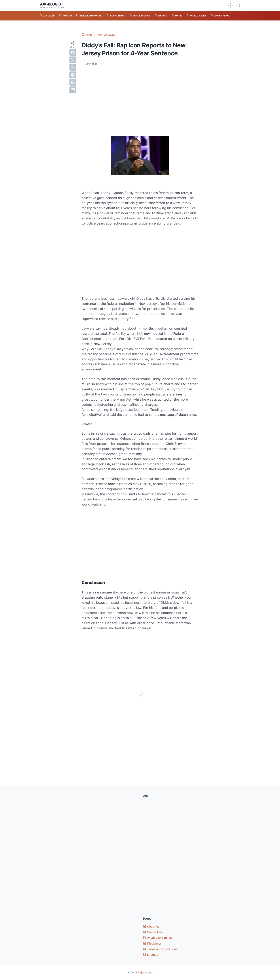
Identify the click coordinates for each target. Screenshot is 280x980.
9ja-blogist (51, 4)
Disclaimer (152, 943)
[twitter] (73, 60)
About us (151, 926)
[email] (73, 90)
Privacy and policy (158, 938)
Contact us (153, 932)
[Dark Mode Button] (230, 5)
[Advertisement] (140, 96)
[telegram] (73, 75)
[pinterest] (73, 82)
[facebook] (73, 52)
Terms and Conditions (160, 949)
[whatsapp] (73, 67)
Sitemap (151, 955)
